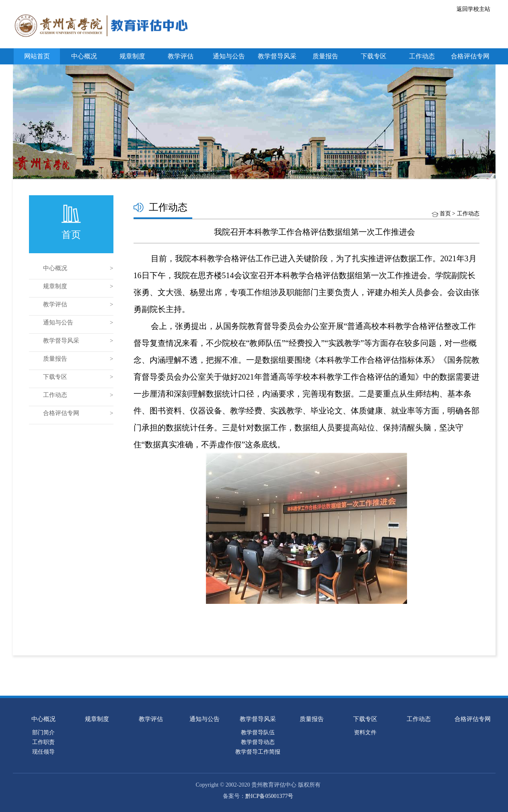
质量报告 (325, 56)
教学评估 (181, 56)
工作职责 (43, 742)
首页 (445, 214)
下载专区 (374, 56)
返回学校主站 (473, 9)
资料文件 (365, 732)
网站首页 (37, 56)
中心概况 (84, 56)
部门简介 (43, 732)
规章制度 (132, 56)
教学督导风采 (277, 56)
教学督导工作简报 (258, 752)
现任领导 (43, 752)
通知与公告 (229, 56)
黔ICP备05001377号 (269, 796)
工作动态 (422, 56)
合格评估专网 (470, 56)
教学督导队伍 (258, 732)
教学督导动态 (258, 742)
